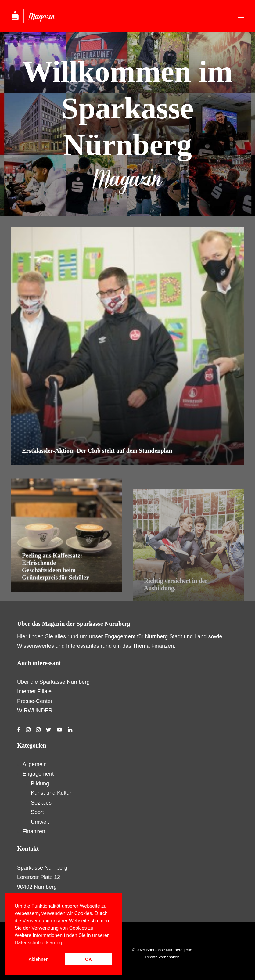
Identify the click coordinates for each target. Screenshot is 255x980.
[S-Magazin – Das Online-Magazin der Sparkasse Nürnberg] (40, 16)
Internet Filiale (34, 691)
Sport (37, 812)
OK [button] (88, 959)
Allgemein (35, 764)
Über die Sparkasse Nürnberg (53, 682)
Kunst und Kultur (51, 793)
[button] (241, 16)
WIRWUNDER (35, 711)
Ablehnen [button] (38, 959)
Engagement (38, 774)
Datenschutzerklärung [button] (38, 943)
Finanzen (34, 831)
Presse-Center (35, 701)
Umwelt (40, 822)
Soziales (41, 803)
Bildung (40, 784)
